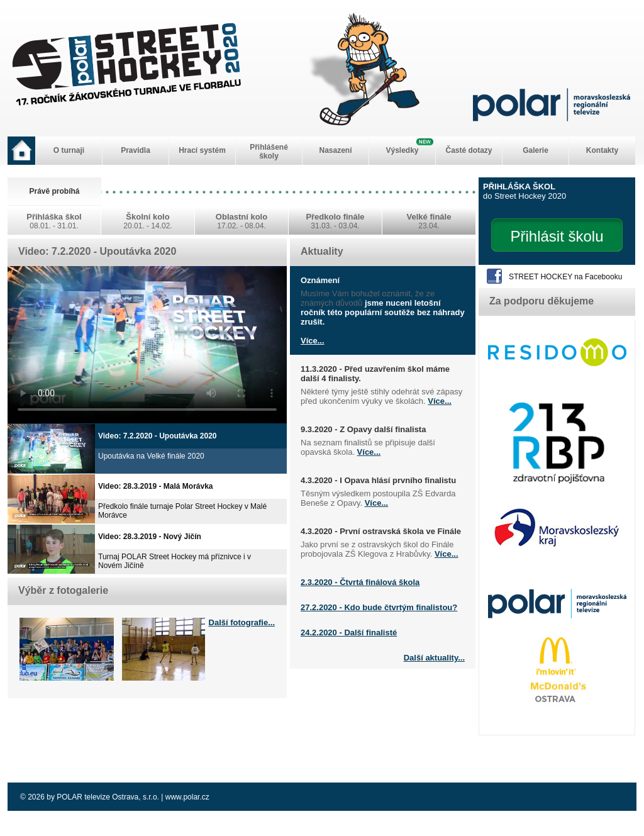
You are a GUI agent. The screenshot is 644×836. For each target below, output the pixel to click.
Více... (313, 341)
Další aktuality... (434, 658)
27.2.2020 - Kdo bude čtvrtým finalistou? (379, 607)
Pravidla (136, 150)
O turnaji (69, 150)
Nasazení (335, 150)
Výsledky (402, 150)
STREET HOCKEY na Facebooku (565, 277)
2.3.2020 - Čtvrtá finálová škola (360, 582)
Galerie (536, 150)
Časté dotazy (469, 150)
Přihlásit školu (557, 236)
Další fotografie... (242, 622)
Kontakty (602, 150)
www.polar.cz (187, 797)
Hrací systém (202, 150)
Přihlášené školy (269, 152)
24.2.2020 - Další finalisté (349, 633)
